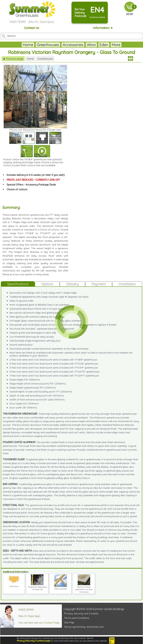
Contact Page (51, 623)
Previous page (13, 59)
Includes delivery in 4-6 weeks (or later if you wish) (36, 175)
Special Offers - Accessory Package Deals (31, 185)
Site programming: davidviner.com (84, 627)
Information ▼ (103, 28)
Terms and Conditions (77, 618)
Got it (112, 641)
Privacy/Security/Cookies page (33, 641)
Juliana (110, 45)
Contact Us (32, 28)
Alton (83, 45)
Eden (95, 45)
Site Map (69, 622)
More (124, 45)
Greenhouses (40, 45)
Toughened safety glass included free (37, 587)
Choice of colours (17, 189)
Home (20, 45)
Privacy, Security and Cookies (81, 613)
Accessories (65, 45)
